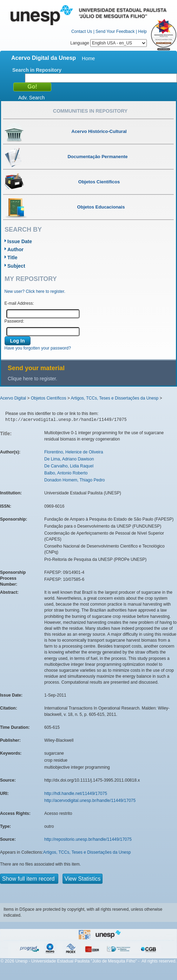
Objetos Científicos (49, 398)
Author (15, 249)
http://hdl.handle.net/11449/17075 (76, 794)
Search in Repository (37, 70)
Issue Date (20, 241)
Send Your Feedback (115, 31)
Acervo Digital (13, 398)
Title (12, 258)
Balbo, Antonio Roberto (66, 473)
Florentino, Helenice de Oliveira (74, 452)
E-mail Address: (19, 303)
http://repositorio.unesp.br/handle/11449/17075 (88, 839)
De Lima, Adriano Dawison (69, 459)
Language (109, 43)
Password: (14, 321)
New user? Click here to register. (35, 291)
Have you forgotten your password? (38, 348)
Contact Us (82, 31)
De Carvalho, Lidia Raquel (69, 466)
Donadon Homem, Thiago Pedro (75, 480)
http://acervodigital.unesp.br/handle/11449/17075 (90, 801)
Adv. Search (31, 98)
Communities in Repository (90, 111)
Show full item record (29, 879)
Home (88, 58)
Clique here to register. (32, 379)
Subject (16, 266)
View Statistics (83, 879)
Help (142, 31)
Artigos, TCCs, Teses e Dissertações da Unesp (114, 398)
